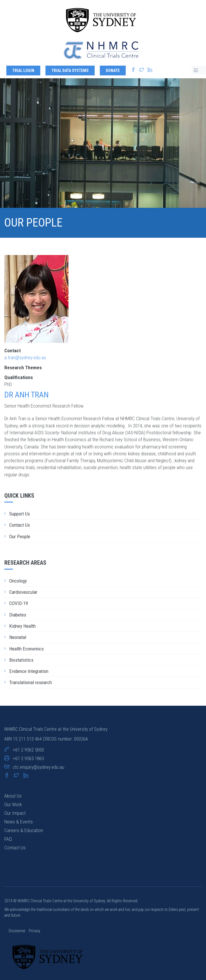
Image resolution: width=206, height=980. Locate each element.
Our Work (13, 804)
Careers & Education (24, 830)
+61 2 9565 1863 (28, 758)
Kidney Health (22, 626)
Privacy (35, 931)
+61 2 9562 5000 (28, 750)
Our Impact (15, 813)
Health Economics (26, 649)
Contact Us (20, 525)
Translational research (30, 682)
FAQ (8, 839)
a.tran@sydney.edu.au (25, 357)
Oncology (18, 581)
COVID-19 (19, 603)
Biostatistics (21, 660)
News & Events (19, 822)
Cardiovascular (23, 592)
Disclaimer (17, 931)
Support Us (20, 514)
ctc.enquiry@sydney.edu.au (38, 767)
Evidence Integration (29, 671)
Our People (20, 536)
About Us (13, 796)
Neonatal (18, 637)
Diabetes (18, 615)
